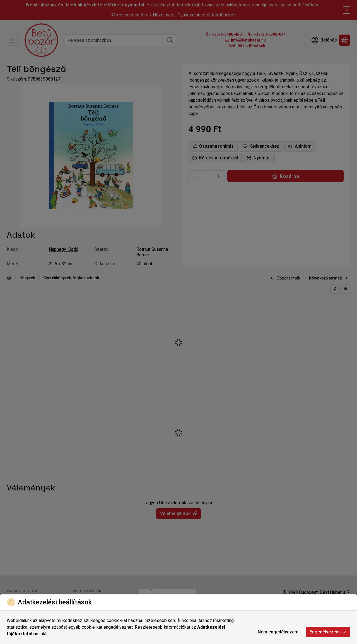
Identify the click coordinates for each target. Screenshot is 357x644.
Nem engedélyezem (278, 632)
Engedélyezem (328, 632)
